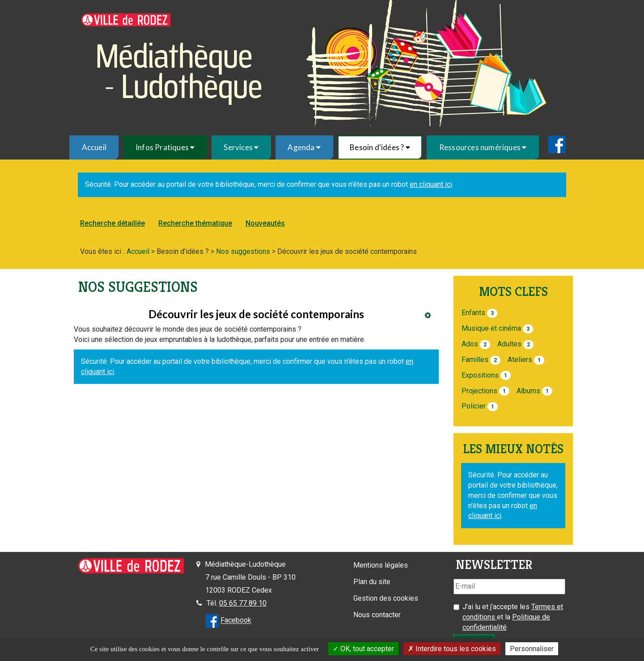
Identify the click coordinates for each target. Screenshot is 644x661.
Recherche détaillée (112, 223)
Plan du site (372, 582)
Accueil (94, 147)
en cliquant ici (431, 184)
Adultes (509, 344)
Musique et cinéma (491, 328)
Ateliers (520, 360)
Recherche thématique (195, 223)
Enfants (473, 313)
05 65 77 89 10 (243, 603)
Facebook (236, 621)
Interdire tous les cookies (452, 649)
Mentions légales (381, 565)
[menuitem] (94, 147)
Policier (474, 406)
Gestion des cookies (386, 598)
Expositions (480, 375)
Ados (470, 344)
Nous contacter (377, 615)
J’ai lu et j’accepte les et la (513, 617)
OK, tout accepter (363, 649)
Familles (475, 360)
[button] (165, 147)
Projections (479, 391)
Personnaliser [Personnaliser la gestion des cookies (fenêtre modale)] (532, 649)
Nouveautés (265, 223)
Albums (528, 391)
